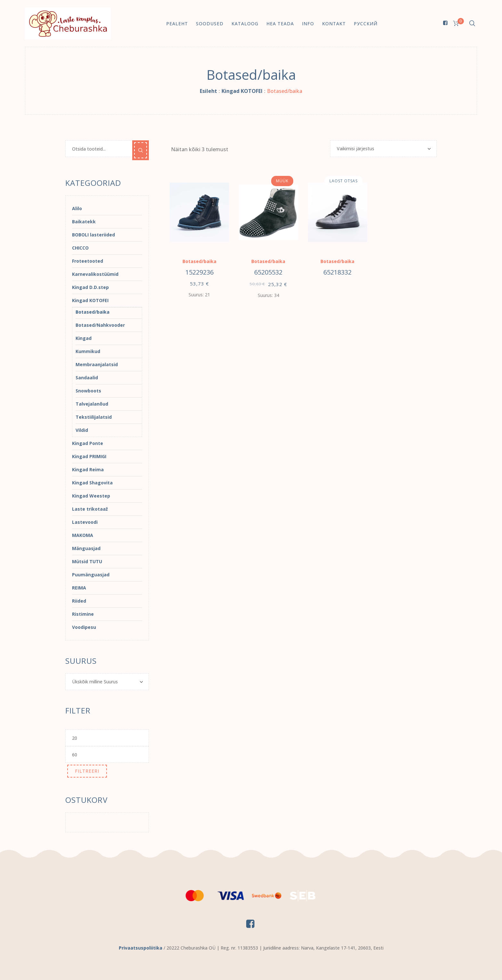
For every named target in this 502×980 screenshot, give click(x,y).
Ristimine (83, 614)
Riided (79, 601)
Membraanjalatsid (97, 364)
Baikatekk (84, 222)
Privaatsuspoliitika (141, 948)
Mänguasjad (86, 548)
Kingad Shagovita (92, 483)
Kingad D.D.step (90, 287)
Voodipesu (84, 627)
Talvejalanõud (92, 404)
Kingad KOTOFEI (242, 91)
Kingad (84, 338)
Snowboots (88, 391)
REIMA (79, 588)
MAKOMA (83, 535)
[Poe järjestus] (383, 149)
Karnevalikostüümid (95, 274)
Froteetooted (88, 261)
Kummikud (88, 351)
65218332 (337, 272)
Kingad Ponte (88, 443)
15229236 (199, 272)
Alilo (77, 208)
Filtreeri (87, 771)
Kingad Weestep (91, 496)
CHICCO (80, 248)
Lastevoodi (85, 522)
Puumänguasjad (91, 575)
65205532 (268, 272)
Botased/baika (199, 261)
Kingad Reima (88, 469)
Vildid (82, 430)
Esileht (208, 91)
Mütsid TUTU (87, 561)
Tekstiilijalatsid (94, 417)
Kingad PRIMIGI (89, 456)
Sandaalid (87, 378)
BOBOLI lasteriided (93, 235)
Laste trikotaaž (90, 509)
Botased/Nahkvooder (100, 325)
